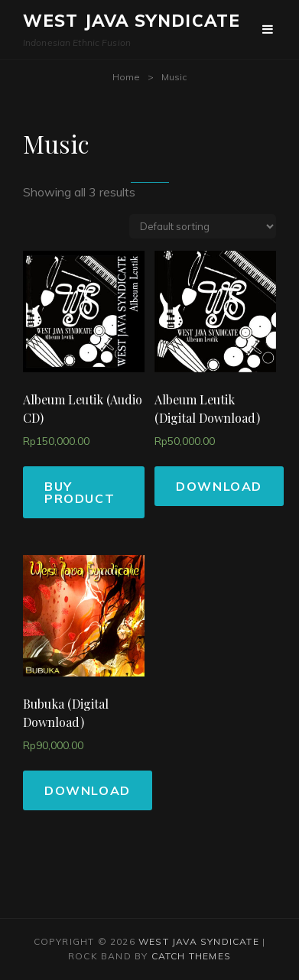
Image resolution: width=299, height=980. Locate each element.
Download (219, 486)
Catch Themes (191, 956)
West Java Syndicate (132, 21)
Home (126, 77)
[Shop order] (203, 226)
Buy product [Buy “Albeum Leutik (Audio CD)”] (80, 492)
